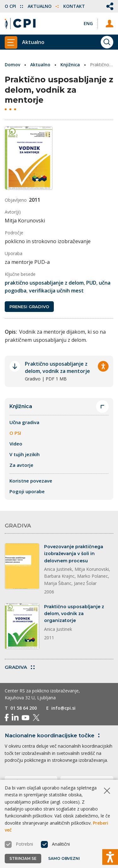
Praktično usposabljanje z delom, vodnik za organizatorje (74, 614)
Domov (12, 65)
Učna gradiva (24, 422)
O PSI (15, 433)
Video (16, 444)
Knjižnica (70, 65)
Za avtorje (21, 465)
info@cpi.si (63, 708)
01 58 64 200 (24, 708)
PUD (91, 283)
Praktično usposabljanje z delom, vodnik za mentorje (57, 367)
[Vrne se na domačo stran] (20, 24)
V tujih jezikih (25, 454)
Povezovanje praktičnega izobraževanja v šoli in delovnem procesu (74, 554)
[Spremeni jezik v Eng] (88, 23)
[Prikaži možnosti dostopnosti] (110, 857)
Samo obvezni (64, 858)
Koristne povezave (31, 481)
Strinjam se (23, 858)
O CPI (14, 6)
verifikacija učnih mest (56, 291)
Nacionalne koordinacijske (53, 735)
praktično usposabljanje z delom (44, 283)
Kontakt (74, 6)
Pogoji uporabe (27, 491)
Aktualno (43, 6)
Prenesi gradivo (29, 307)
